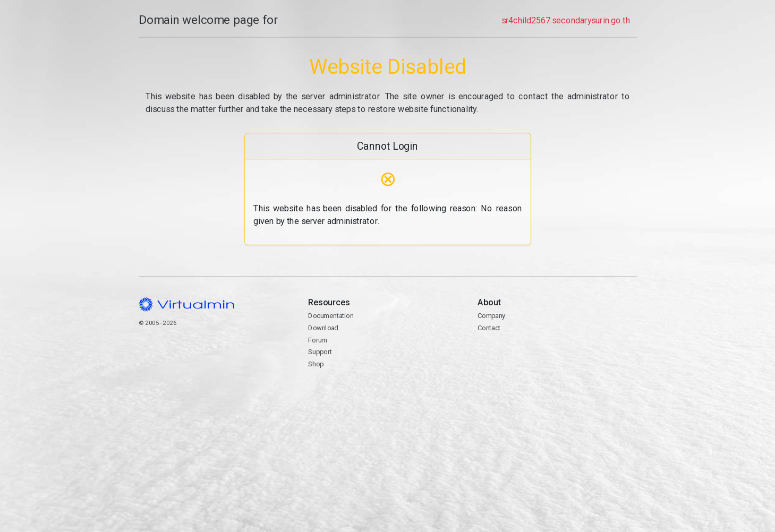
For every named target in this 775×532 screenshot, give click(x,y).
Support (320, 352)
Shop (316, 364)
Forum (318, 340)
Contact (557, 358)
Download (323, 328)
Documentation (331, 316)
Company (492, 316)
